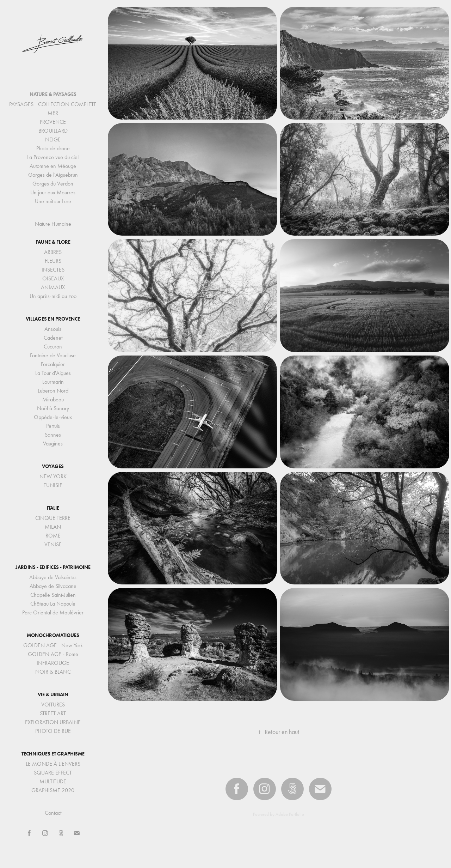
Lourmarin (53, 382)
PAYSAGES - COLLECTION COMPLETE (53, 104)
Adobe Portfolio (290, 814)
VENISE (53, 544)
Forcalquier (53, 364)
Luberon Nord (53, 391)
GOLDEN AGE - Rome (53, 654)
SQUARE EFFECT (53, 773)
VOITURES (53, 705)
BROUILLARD (53, 131)
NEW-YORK (53, 476)
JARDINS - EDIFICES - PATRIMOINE (53, 567)
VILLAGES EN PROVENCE (53, 319)
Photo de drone (53, 148)
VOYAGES (53, 466)
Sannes (53, 435)
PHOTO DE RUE (53, 731)
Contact (53, 813)
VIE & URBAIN (53, 695)
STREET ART (53, 713)
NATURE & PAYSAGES (53, 94)
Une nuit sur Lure (53, 201)
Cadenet (53, 338)
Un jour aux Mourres (53, 192)
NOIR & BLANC (53, 672)
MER (53, 113)
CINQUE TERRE (53, 518)
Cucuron (53, 347)
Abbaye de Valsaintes (53, 577)
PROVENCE (53, 122)
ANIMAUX (53, 287)
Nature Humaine (53, 224)
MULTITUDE (53, 781)
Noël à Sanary (53, 408)
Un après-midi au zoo (53, 296)
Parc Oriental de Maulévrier (53, 612)
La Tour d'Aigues (53, 373)
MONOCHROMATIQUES (53, 635)
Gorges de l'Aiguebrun (53, 175)
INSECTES (53, 270)
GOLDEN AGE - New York (53, 645)
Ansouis (53, 329)
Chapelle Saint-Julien (53, 595)
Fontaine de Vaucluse (53, 355)
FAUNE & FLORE (53, 242)
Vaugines (53, 444)
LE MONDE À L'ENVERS (53, 764)
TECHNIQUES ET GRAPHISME (53, 754)
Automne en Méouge (53, 166)
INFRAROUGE (53, 663)
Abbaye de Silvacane (53, 586)
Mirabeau (53, 399)
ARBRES (53, 252)
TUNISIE (53, 485)
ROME (53, 536)
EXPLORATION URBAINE (53, 722)
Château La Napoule (53, 604)
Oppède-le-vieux (53, 417)
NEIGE (53, 139)
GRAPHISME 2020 (53, 790)
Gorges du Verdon (53, 184)
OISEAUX (53, 278)
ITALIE (53, 508)
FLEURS (53, 261)
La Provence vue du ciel (53, 157)
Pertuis (53, 426)
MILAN (53, 527)
